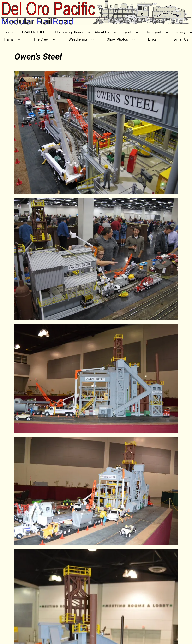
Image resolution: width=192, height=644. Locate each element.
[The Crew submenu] (54, 40)
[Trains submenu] (19, 40)
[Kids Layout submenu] (167, 32)
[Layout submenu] (137, 32)
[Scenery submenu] (191, 32)
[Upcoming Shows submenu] (89, 32)
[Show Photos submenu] (134, 40)
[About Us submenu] (115, 32)
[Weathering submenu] (93, 40)
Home (9, 32)
